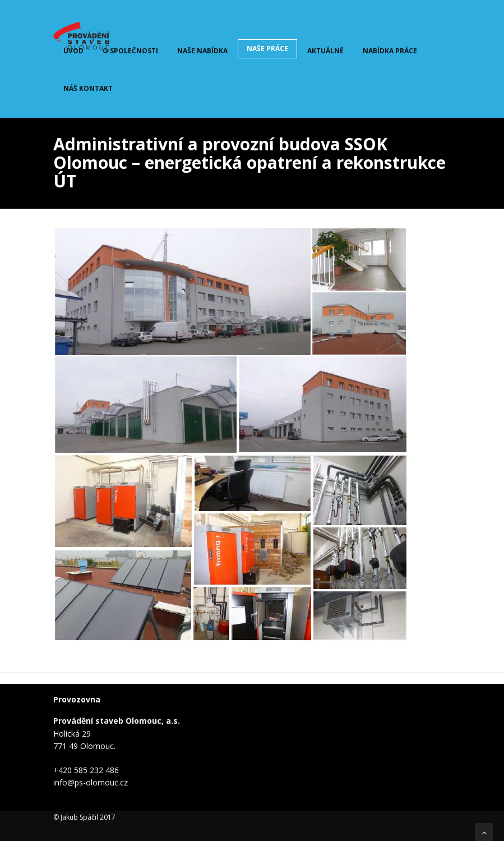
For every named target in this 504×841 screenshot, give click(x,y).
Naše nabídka (202, 51)
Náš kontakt (88, 88)
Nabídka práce (390, 51)
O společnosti (130, 51)
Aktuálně (325, 51)
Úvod (73, 51)
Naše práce (267, 49)
